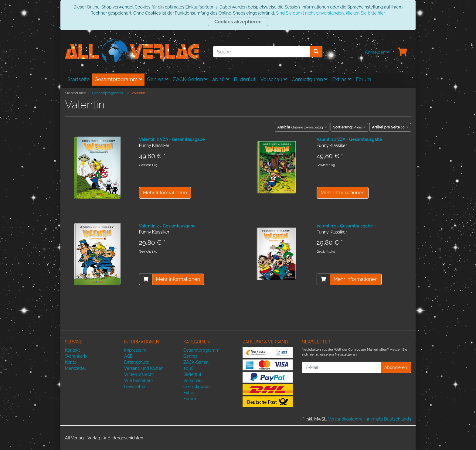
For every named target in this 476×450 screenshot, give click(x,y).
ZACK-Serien (190, 79)
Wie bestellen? (139, 380)
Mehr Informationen (165, 193)
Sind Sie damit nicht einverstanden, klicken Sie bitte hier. (331, 13)
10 (389, 127)
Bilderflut (245, 79)
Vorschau (274, 79)
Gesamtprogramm (118, 79)
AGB (128, 356)
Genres (158, 79)
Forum (364, 79)
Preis (348, 127)
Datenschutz (136, 362)
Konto (71, 362)
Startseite (78, 79)
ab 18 (221, 79)
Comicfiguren (309, 79)
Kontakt (72, 350)
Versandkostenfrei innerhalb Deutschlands (370, 419)
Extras (342, 79)
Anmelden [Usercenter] (377, 52)
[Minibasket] (403, 52)
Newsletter (135, 387)
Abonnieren (396, 367)
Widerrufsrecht (139, 374)
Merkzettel (75, 368)
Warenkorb (76, 356)
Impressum (135, 350)
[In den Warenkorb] (146, 279)
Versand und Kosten (144, 368)
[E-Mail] (341, 367)
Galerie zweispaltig (301, 127)
